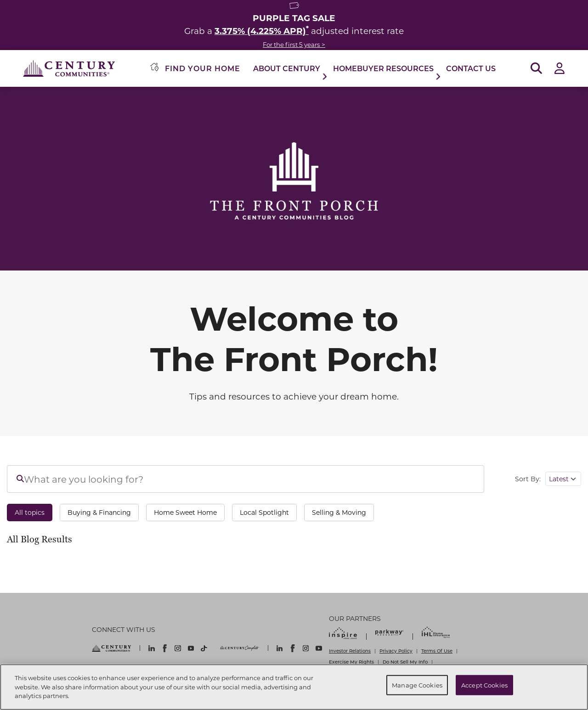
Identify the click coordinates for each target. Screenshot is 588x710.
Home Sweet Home (185, 512)
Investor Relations (350, 651)
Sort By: (528, 479)
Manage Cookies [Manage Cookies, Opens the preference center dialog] (417, 685)
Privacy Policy (396, 651)
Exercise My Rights (351, 662)
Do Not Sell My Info (405, 662)
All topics (30, 512)
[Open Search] (536, 69)
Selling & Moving (339, 512)
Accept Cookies (484, 685)
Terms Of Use (437, 651)
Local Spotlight (264, 512)
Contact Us (471, 68)
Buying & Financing (99, 512)
